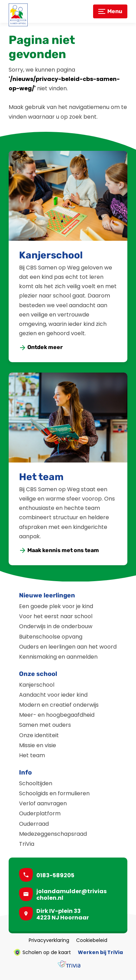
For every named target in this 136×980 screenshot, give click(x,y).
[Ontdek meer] (41, 347)
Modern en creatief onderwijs (59, 705)
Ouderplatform (40, 813)
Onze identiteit (39, 735)
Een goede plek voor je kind (56, 606)
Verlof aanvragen (43, 803)
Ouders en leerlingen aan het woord (68, 647)
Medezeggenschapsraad (53, 834)
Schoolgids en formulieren (54, 793)
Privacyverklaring (49, 940)
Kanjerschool (51, 255)
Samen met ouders (45, 725)
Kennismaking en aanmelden (58, 657)
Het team (41, 477)
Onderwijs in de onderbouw (56, 626)
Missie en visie (38, 745)
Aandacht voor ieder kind (53, 695)
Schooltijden (36, 783)
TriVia (27, 844)
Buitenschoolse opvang (51, 637)
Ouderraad (34, 824)
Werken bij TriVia (100, 952)
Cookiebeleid (92, 940)
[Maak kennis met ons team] (59, 551)
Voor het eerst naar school (56, 616)
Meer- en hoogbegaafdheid (57, 715)
